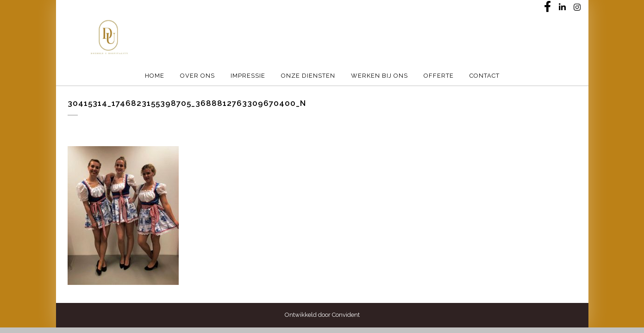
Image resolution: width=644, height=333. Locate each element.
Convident (346, 315)
